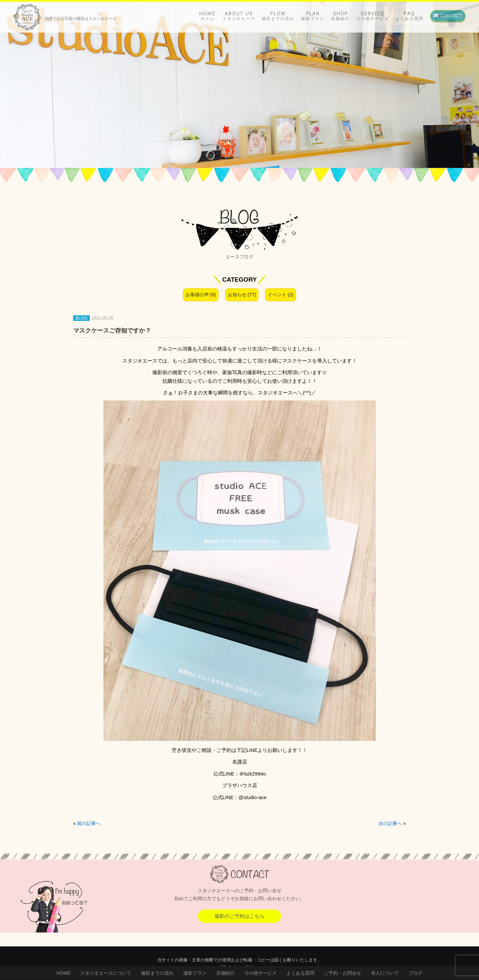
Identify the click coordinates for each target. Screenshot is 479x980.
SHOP (340, 16)
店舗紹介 (226, 973)
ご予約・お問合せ (343, 973)
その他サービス (260, 973)
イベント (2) (281, 295)
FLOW (278, 16)
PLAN (313, 16)
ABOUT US (239, 16)
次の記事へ (390, 823)
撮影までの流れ (157, 973)
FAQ (409, 16)
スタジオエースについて (106, 973)
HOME (208, 16)
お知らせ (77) (242, 295)
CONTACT (448, 16)
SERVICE (373, 16)
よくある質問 (300, 973)
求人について (385, 973)
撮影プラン (195, 973)
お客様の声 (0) (201, 295)
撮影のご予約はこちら (239, 916)
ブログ (415, 973)
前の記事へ (89, 823)
